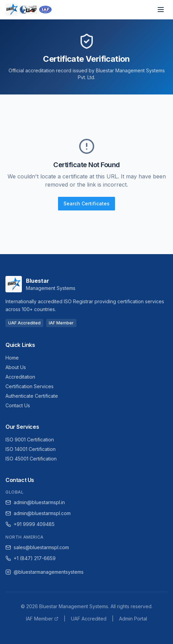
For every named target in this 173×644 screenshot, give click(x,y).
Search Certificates (86, 203)
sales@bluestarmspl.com (37, 547)
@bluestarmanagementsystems (45, 572)
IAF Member (42, 619)
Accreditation (20, 377)
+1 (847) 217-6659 (31, 558)
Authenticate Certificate (32, 396)
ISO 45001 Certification (31, 459)
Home (12, 358)
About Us (16, 367)
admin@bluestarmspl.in (35, 502)
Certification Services (30, 386)
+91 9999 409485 (30, 524)
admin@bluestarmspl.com (38, 513)
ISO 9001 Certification (30, 440)
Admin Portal (133, 619)
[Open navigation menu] (161, 10)
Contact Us (18, 405)
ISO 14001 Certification (31, 449)
